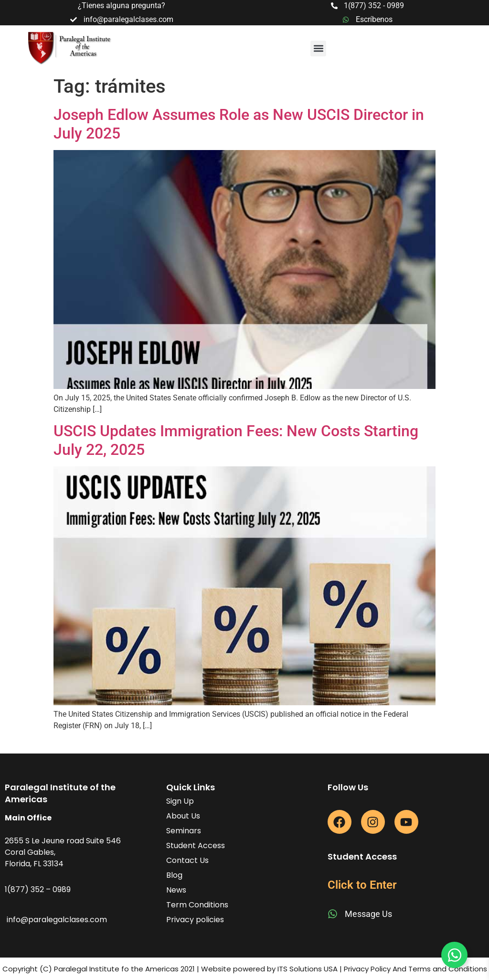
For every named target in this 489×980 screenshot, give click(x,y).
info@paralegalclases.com (57, 920)
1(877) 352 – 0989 (38, 889)
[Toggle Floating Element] (454, 955)
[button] (318, 48)
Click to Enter (362, 885)
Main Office (28, 818)
